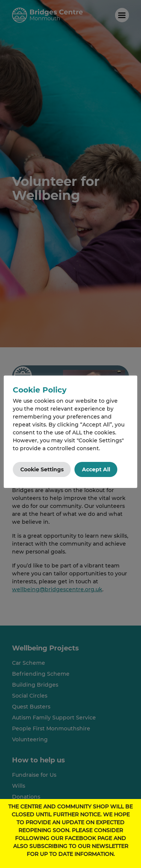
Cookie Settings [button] (42, 469)
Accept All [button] (96, 469)
